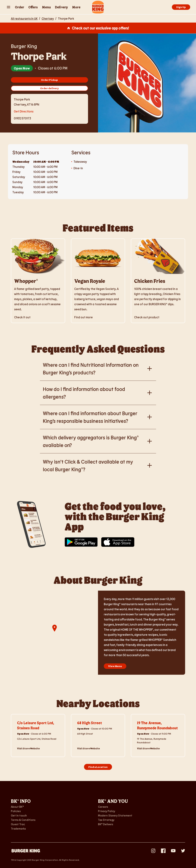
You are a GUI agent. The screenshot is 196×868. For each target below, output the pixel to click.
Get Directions (24, 111)
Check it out (22, 317)
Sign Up (181, 7)
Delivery (61, 7)
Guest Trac (18, 824)
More (76, 7)
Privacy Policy (107, 811)
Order (20, 7)
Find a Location (98, 767)
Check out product (147, 317)
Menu (46, 7)
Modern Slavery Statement (115, 815)
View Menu (115, 666)
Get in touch (19, 815)
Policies (16, 811)
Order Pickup (49, 80)
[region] (54, 633)
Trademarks (18, 829)
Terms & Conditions (23, 820)
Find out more (83, 317)
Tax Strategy (106, 820)
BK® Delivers (106, 824)
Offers (33, 7)
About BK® (17, 807)
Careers (103, 807)
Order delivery (49, 88)
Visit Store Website (28, 748)
